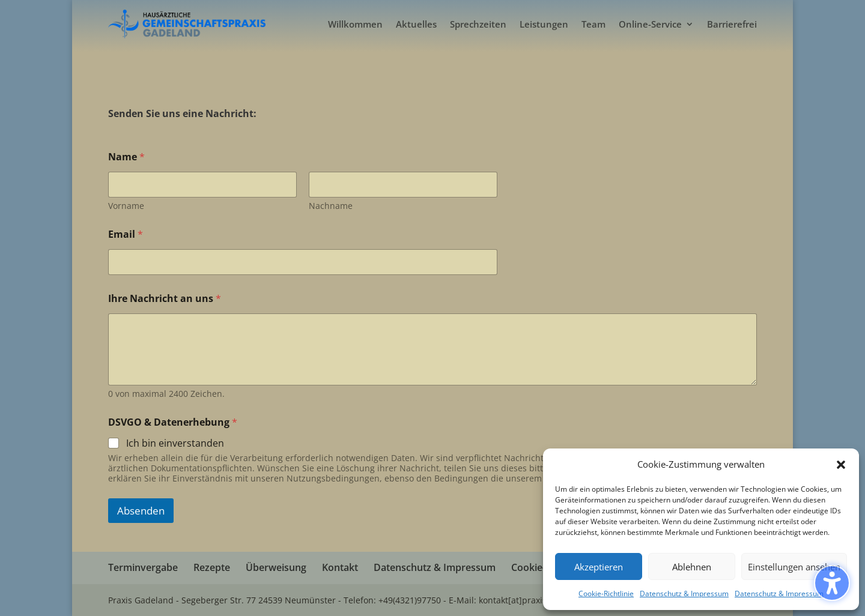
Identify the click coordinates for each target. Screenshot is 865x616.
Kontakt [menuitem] (340, 567)
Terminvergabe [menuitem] (143, 567)
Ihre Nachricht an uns (165, 299)
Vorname (126, 206)
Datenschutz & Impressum (684, 593)
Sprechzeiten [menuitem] (478, 24)
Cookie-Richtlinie (606, 593)
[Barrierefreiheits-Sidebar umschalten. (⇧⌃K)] (832, 583)
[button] (841, 465)
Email (126, 234)
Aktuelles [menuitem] (416, 24)
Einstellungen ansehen (794, 567)
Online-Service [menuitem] (650, 24)
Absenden (141, 511)
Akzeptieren (599, 567)
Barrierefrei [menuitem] (732, 24)
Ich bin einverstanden (175, 443)
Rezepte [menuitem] (212, 567)
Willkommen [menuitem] (355, 24)
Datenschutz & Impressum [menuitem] (435, 567)
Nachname (331, 206)
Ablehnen (692, 567)
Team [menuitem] (593, 24)
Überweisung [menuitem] (276, 567)
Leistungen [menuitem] (544, 24)
